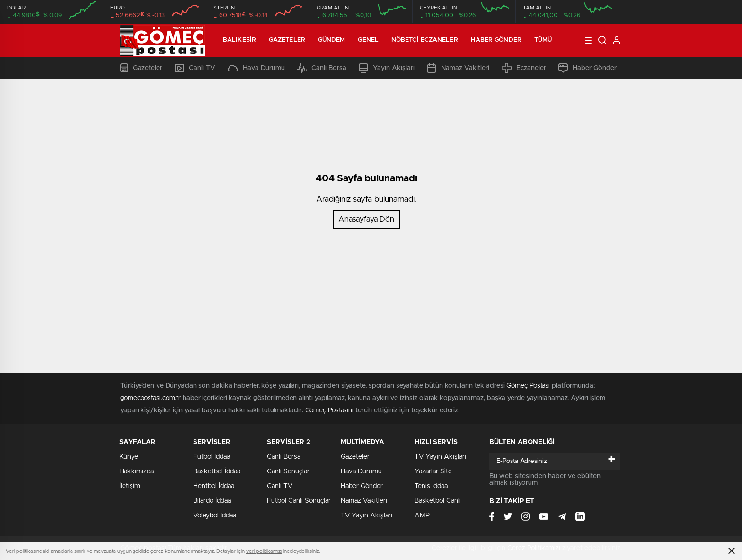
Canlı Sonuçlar (288, 471)
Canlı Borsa (322, 68)
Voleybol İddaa (215, 516)
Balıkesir (239, 40)
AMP (422, 516)
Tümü (543, 40)
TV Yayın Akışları (367, 516)
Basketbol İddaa (217, 471)
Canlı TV (195, 68)
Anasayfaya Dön (366, 219)
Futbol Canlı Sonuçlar (299, 501)
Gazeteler (287, 40)
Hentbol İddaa (214, 486)
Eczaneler (524, 68)
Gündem (332, 40)
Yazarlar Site (433, 471)
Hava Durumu (256, 68)
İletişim (130, 486)
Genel (368, 40)
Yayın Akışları (387, 68)
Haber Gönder (496, 40)
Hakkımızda (137, 471)
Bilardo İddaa (212, 501)
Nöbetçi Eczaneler (425, 40)
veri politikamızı (264, 551)
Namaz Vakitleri (458, 68)
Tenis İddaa (431, 486)
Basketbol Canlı (438, 501)
